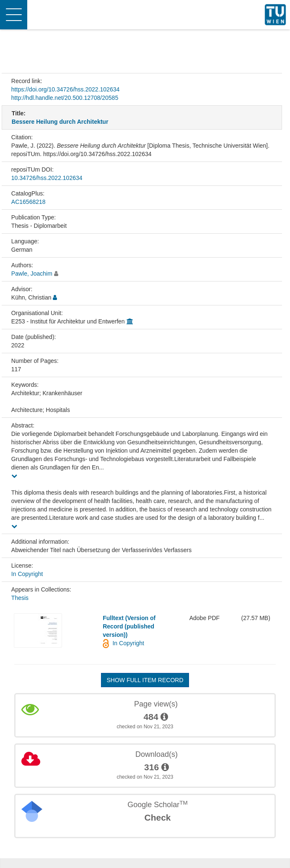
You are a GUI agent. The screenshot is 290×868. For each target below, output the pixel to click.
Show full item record (145, 680)
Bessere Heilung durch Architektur (60, 122)
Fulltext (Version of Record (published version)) (129, 626)
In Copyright (27, 574)
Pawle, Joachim (32, 274)
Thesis (20, 598)
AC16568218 (28, 202)
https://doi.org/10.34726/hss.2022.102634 (65, 89)
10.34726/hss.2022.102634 (47, 178)
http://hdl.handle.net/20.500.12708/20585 (65, 98)
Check (157, 817)
